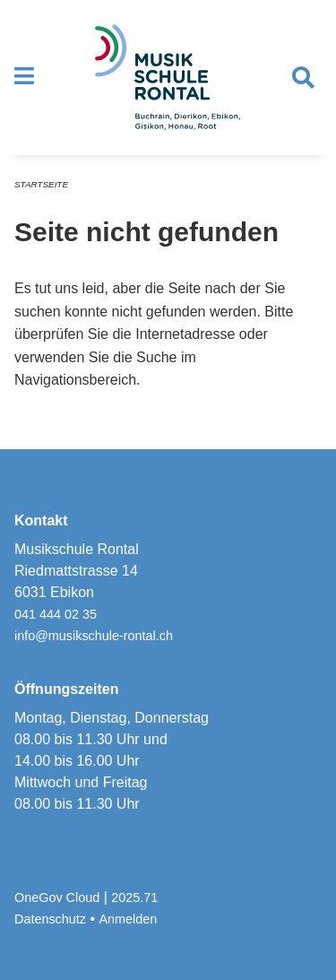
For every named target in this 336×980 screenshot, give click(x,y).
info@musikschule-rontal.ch (94, 636)
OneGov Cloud (57, 898)
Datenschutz (50, 919)
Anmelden (129, 919)
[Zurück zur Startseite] (168, 78)
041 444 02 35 (56, 614)
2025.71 (134, 898)
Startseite (41, 184)
